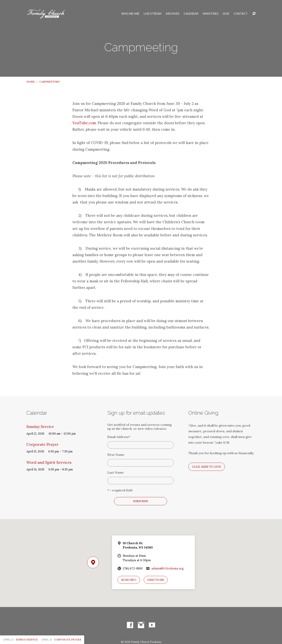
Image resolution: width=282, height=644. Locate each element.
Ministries (211, 14)
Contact (241, 14)
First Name (116, 455)
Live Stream (153, 14)
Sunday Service (40, 427)
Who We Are (130, 14)
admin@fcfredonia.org (168, 568)
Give (226, 14)
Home (31, 82)
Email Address (119, 437)
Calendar (191, 14)
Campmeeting (49, 82)
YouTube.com (84, 123)
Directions (156, 580)
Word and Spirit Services (49, 462)
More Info (129, 580)
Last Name (116, 472)
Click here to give (207, 467)
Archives (173, 14)
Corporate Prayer (42, 444)
